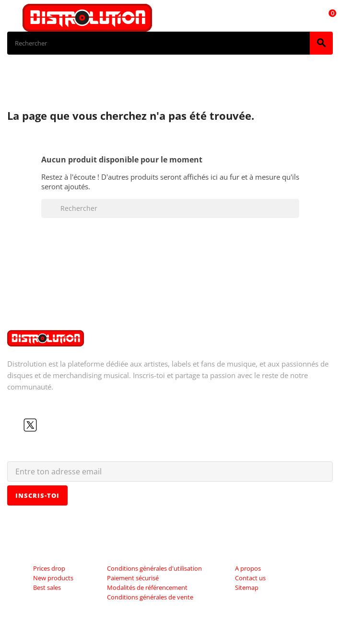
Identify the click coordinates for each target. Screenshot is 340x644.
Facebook (15, 425)
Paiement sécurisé (133, 578)
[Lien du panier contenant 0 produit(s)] (327, 18)
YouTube (46, 425)
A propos (248, 568)
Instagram (61, 425)
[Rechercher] (158, 43)
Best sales (47, 587)
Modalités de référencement (147, 587)
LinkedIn (76, 425)
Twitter (30, 425)
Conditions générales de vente (150, 597)
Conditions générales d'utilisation (154, 568)
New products (53, 578)
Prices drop (49, 568)
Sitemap (247, 587)
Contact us (250, 578)
